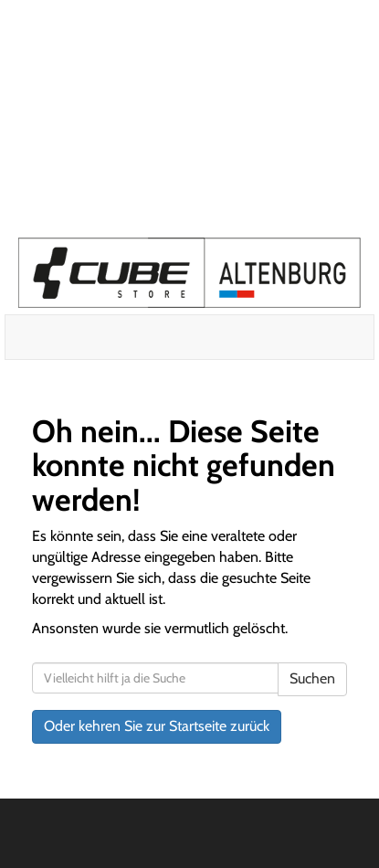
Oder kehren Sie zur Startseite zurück (157, 726)
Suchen (312, 678)
